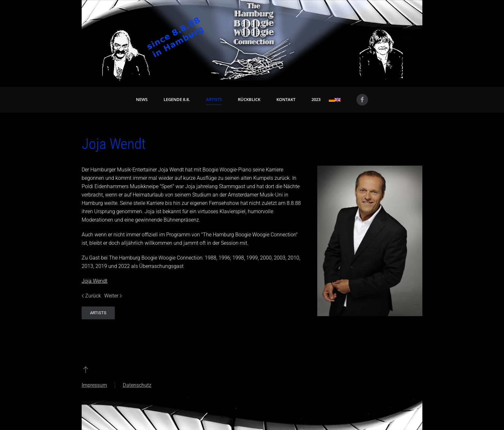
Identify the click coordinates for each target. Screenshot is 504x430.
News (142, 99)
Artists (214, 99)
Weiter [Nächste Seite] (113, 296)
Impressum (94, 385)
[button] (86, 370)
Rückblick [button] (249, 99)
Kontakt (286, 99)
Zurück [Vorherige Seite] (91, 296)
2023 (316, 99)
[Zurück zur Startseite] (252, 40)
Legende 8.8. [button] (177, 99)
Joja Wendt (94, 281)
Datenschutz (137, 385)
